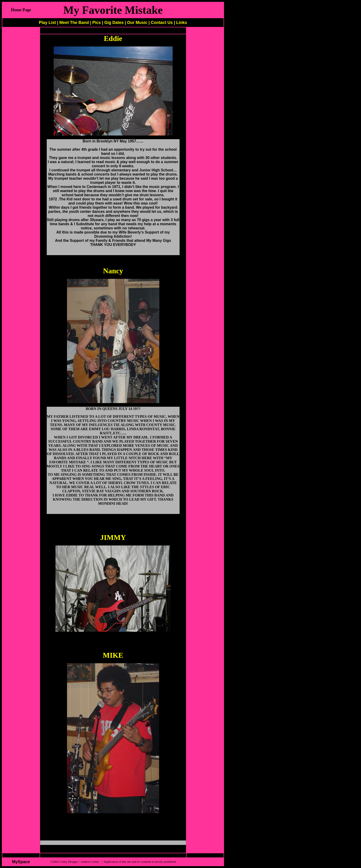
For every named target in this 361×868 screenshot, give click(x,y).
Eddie (113, 38)
